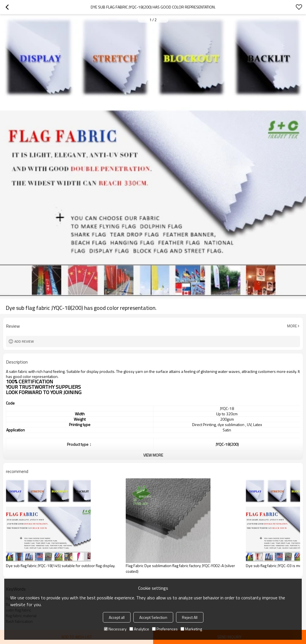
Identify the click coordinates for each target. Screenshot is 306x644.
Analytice (139, 629)
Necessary (115, 629)
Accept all (117, 617)
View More (153, 455)
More (292, 326)
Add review (24, 341)
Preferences (165, 629)
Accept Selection (153, 617)
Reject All (190, 617)
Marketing (191, 629)
